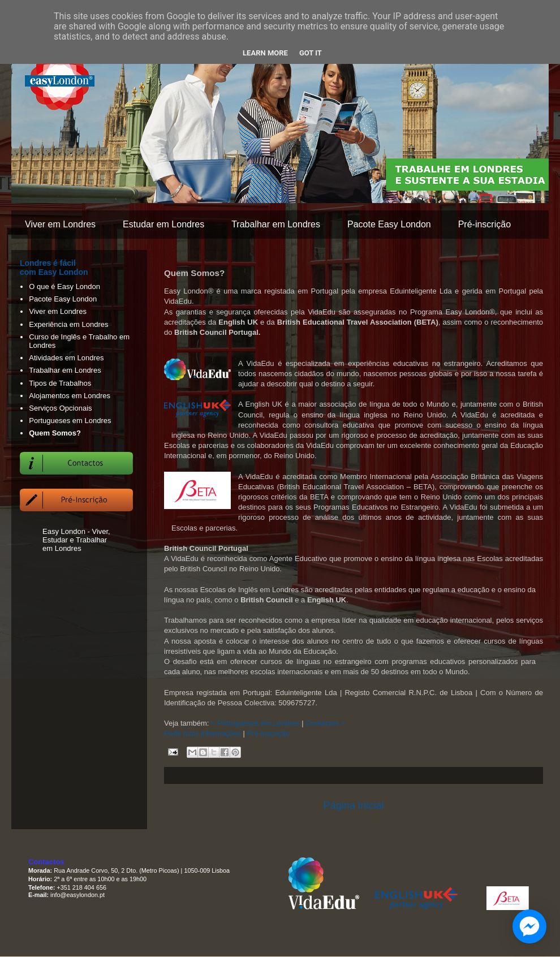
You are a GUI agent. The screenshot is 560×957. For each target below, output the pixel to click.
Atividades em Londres (66, 358)
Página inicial (353, 805)
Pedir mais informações (203, 733)
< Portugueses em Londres (255, 723)
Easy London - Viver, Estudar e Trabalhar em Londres (76, 540)
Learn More (265, 53)
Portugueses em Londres (70, 421)
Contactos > (325, 723)
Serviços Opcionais (60, 408)
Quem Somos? (55, 433)
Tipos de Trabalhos (60, 383)
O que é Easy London (64, 286)
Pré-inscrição (484, 224)
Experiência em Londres (68, 324)
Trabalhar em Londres (276, 224)
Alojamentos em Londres (70, 396)
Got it (311, 53)
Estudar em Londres (163, 224)
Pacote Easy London (389, 224)
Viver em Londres (60, 224)
